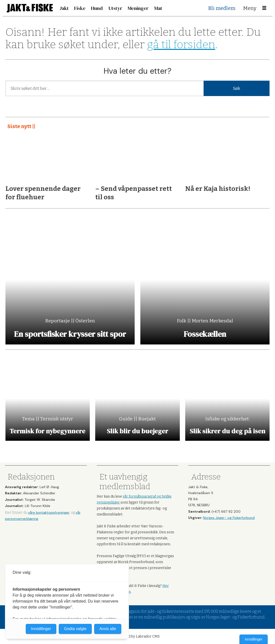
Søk (237, 88)
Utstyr (115, 8)
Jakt (64, 8)
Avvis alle (108, 629)
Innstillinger (254, 639)
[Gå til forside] (30, 8)
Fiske (80, 8)
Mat (158, 8)
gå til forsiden (181, 45)
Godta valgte (75, 629)
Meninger (138, 8)
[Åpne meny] (264, 8)
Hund (97, 8)
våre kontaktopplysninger (49, 512)
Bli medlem (222, 8)
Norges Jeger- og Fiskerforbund (229, 518)
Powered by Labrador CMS (137, 636)
